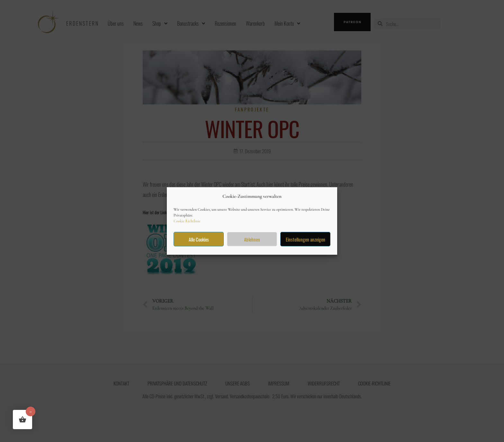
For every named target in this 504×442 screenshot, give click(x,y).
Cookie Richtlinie (187, 221)
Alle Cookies (199, 239)
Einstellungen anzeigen (306, 239)
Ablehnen (252, 239)
